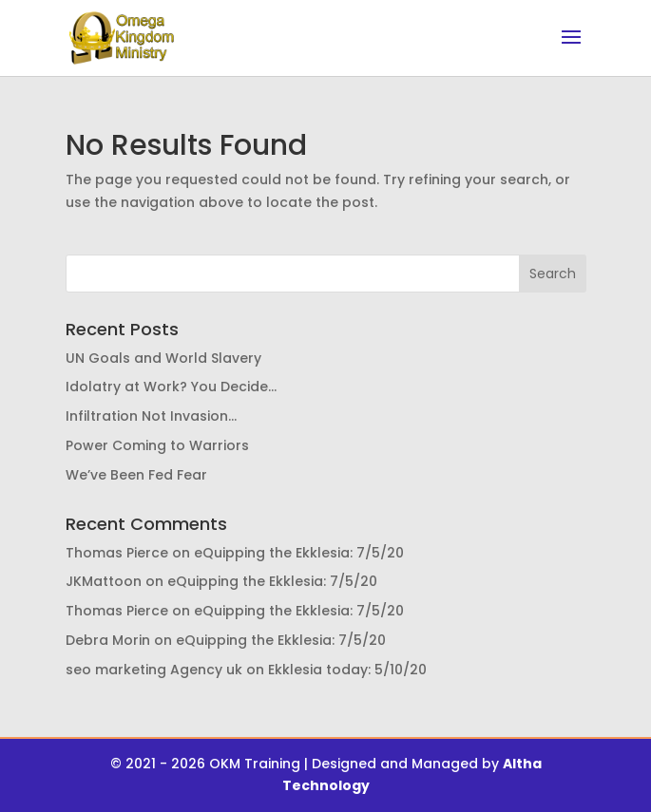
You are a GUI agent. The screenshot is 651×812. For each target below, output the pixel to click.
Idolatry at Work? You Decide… (171, 387)
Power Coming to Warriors (157, 445)
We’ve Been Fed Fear (136, 475)
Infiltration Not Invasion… (151, 416)
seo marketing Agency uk (154, 670)
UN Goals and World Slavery (163, 358)
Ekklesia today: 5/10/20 (347, 670)
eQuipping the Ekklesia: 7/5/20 (299, 553)
